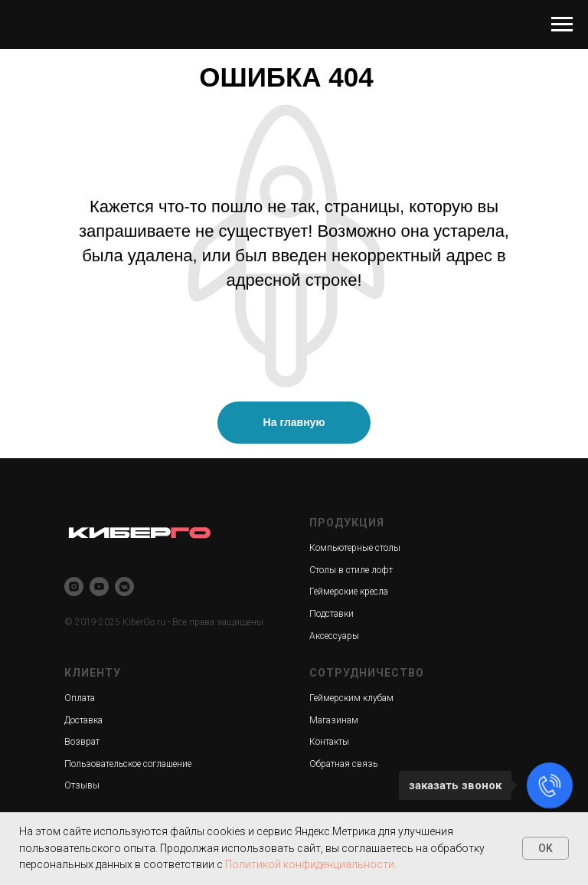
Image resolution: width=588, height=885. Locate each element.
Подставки (332, 614)
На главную (294, 422)
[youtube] (99, 587)
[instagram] (74, 587)
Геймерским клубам (351, 698)
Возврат (82, 742)
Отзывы (82, 785)
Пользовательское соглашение (128, 764)
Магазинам (334, 720)
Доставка (83, 720)
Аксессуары (334, 636)
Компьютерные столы (355, 548)
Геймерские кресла (349, 592)
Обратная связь (343, 764)
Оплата (80, 698)
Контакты (329, 742)
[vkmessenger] (124, 587)
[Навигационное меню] (562, 25)
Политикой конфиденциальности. (311, 864)
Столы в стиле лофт (351, 570)
